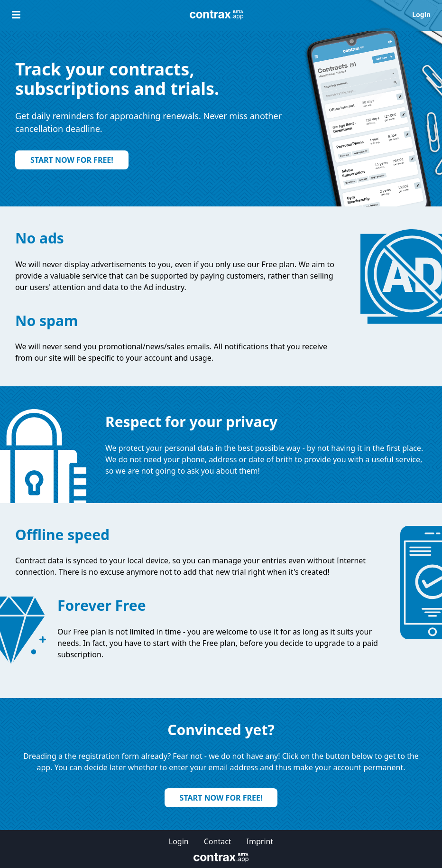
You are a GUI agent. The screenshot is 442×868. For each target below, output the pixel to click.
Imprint (260, 841)
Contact (218, 841)
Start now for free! (72, 160)
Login (421, 14)
